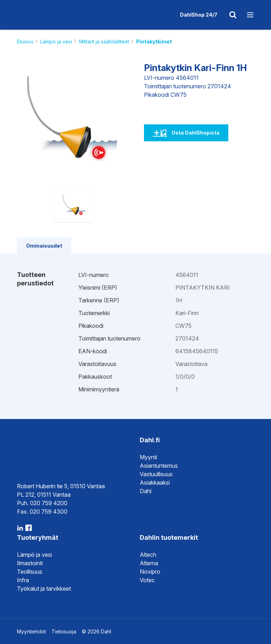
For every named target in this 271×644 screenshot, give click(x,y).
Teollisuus (30, 572)
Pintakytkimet (154, 42)
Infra (23, 580)
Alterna (149, 563)
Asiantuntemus (159, 466)
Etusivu (25, 42)
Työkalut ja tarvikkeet (44, 589)
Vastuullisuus (156, 474)
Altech (148, 555)
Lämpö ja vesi (56, 42)
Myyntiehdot (31, 631)
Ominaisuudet (44, 246)
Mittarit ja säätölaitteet (104, 42)
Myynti (148, 457)
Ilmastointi (30, 563)
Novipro (150, 572)
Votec (147, 580)
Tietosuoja (64, 631)
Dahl (146, 491)
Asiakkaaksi (155, 483)
